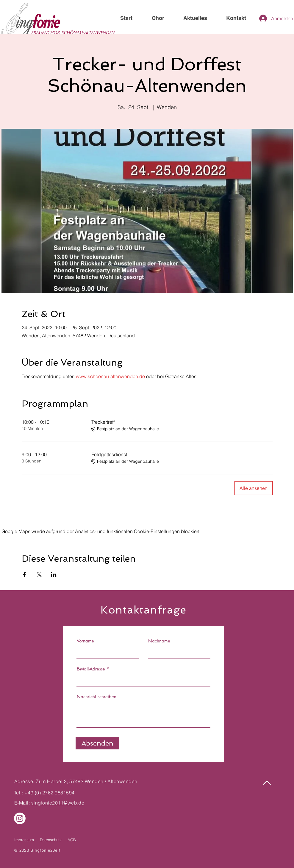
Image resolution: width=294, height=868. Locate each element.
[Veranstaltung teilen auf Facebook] (25, 574)
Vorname (85, 641)
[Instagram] (20, 818)
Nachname (159, 641)
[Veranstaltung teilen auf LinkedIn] (54, 574)
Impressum (24, 840)
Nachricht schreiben (97, 697)
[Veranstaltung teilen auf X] (39, 574)
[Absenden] (97, 743)
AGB (72, 840)
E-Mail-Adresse (91, 669)
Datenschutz (51, 840)
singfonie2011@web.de (58, 803)
